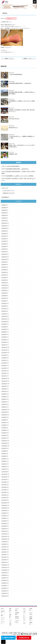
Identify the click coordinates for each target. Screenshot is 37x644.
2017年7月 (4, 485)
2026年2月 (4, 218)
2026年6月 (4, 208)
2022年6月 (4, 332)
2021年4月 (4, 368)
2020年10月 (4, 384)
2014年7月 (4, 578)
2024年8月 (4, 265)
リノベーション (3, 619)
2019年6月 (4, 425)
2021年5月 (4, 365)
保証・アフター (24, 618)
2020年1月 (4, 407)
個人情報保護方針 (31, 618)
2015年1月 (4, 562)
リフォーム (3, 623)
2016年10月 (4, 508)
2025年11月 (4, 226)
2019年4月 (4, 430)
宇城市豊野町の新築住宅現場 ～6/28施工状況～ (20, 83)
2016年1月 (4, 531)
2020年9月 (4, 386)
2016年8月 (4, 513)
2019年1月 (4, 438)
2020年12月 (4, 378)
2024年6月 (4, 270)
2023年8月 (4, 296)
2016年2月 (4, 529)
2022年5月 (4, 334)
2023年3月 (4, 308)
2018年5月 (4, 459)
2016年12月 (4, 503)
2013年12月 (4, 596)
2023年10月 (4, 290)
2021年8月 (4, 358)
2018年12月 (4, 441)
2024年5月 (4, 272)
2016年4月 (4, 523)
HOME (2, 609)
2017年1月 (4, 500)
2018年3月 (4, 464)
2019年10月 (4, 415)
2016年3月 (4, 526)
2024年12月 (4, 254)
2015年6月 (4, 549)
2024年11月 (4, 257)
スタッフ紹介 (31, 614)
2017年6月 (4, 487)
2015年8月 (4, 544)
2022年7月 (4, 329)
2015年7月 (4, 547)
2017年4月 (4, 492)
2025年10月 (4, 228)
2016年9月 (4, 510)
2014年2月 (4, 591)
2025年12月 (4, 223)
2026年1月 (4, 221)
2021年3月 (4, 371)
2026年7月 (4, 205)
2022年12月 (4, 316)
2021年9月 (4, 355)
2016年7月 (4, 516)
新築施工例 (10, 610)
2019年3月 (4, 433)
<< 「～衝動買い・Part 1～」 (8, 59)
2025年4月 (4, 244)
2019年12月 (4, 410)
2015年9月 (4, 542)
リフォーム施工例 (10, 622)
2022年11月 (4, 319)
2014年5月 (4, 583)
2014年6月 (4, 580)
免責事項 (31, 623)
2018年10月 (4, 446)
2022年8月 (4, 327)
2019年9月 (4, 417)
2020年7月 (4, 391)
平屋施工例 (10, 616)
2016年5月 (4, 521)
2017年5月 (4, 490)
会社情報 (31, 609)
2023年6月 (4, 301)
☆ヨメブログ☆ (7, 190)
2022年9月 (4, 324)
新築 (2, 615)
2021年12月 (4, 347)
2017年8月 (4, 482)
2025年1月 (4, 252)
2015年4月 (4, 554)
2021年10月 (4, 352)
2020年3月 (4, 402)
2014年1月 (4, 593)
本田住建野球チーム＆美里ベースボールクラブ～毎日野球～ (20, 176)
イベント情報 (17, 609)
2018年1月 (4, 469)
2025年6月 (4, 239)
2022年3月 (4, 340)
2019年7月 (4, 422)
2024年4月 (4, 275)
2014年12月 (4, 565)
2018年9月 (4, 448)
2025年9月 (4, 231)
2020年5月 (4, 397)
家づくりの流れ (24, 611)
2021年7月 (4, 360)
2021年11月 (4, 350)
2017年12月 (4, 472)
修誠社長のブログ (7, 193)
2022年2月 (4, 342)
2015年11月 (4, 536)
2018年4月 (4, 461)
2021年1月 (4, 376)
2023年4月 (4, 306)
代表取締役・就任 (13, 154)
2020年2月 (4, 404)
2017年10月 (4, 477)
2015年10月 (4, 539)
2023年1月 (4, 314)
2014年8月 (4, 575)
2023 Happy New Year (14, 119)
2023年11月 (4, 288)
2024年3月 (4, 277)
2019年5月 (4, 428)
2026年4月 (4, 213)
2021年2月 (4, 373)
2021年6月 (4, 363)
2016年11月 (4, 505)
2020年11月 (4, 381)
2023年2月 (4, 311)
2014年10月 (4, 570)
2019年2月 (4, 435)
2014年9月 (4, 573)
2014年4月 (4, 586)
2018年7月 (4, 454)
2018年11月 (4, 443)
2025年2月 (4, 249)
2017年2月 (4, 498)
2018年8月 (4, 451)
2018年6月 (4, 456)
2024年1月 (4, 283)
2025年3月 (4, 246)
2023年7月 (4, 298)
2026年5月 (4, 210)
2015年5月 (4, 552)
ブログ (3, 188)
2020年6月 (4, 394)
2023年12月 (4, 285)
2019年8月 (4, 420)
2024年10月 (4, 259)
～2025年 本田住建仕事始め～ (16, 74)
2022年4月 (4, 337)
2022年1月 (4, 345)
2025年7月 (4, 236)
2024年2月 (4, 280)
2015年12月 (4, 534)
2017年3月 (4, 495)
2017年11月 (4, 474)
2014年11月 (4, 567)
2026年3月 (4, 215)
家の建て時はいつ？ (14, 128)
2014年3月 (4, 588)
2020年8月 (4, 389)
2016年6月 (4, 518)
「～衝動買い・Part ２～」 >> (29, 59)
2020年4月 (4, 399)
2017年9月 (4, 479)
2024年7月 (4, 267)
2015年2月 (4, 560)
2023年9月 (4, 293)
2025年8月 (4, 233)
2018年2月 (4, 466)
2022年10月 (4, 321)
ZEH (24, 623)
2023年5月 (4, 303)
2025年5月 (4, 241)
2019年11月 (4, 412)
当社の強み (3, 612)
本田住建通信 (5, 197)
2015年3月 (4, 557)
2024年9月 (4, 262)
